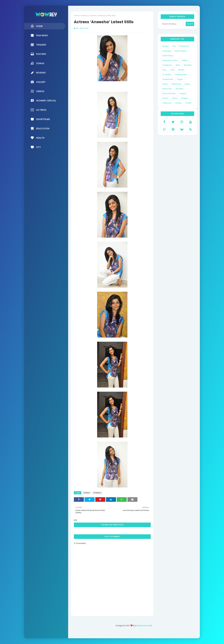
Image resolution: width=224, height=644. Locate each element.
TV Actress (167, 75)
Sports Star (167, 89)
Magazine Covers (170, 60)
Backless (180, 89)
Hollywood (176, 84)
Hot (174, 46)
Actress (87, 493)
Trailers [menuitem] (38, 45)
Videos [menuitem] (37, 91)
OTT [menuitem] (36, 147)
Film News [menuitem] (39, 35)
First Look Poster (169, 93)
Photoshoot (184, 46)
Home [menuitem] (37, 26)
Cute (172, 70)
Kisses (187, 84)
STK (77, 28)
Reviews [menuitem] (38, 73)
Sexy (164, 70)
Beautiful (188, 65)
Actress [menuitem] (38, 110)
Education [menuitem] (40, 128)
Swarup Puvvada (144, 626)
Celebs (184, 60)
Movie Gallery (181, 51)
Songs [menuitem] (37, 63)
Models (181, 70)
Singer (180, 79)
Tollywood (167, 103)
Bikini (178, 65)
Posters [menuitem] (38, 54)
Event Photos (168, 56)
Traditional (167, 65)
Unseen (178, 103)
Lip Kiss (165, 98)
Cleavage (167, 51)
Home (76, 16)
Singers (184, 98)
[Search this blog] (173, 24)
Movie (175, 98)
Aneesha (85, 16)
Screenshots (168, 79)
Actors (165, 84)
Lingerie (183, 93)
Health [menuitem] (37, 138)
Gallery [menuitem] (38, 82)
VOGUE (188, 103)
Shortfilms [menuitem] (40, 119)
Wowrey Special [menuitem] (43, 101)
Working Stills (181, 75)
